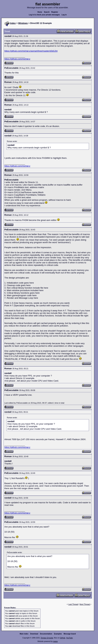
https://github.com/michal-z (17, 59)
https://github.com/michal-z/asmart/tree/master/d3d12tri (31, 51)
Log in (64, 15)
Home (40, 12)
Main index (24, 634)
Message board (70, 634)
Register (55, 12)
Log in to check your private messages (44, 15)
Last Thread (73, 604)
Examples (58, 634)
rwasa (55, 641)
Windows (23, 23)
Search (47, 12)
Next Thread (85, 604)
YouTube (69, 638)
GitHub (63, 638)
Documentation (46, 634)
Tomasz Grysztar (47, 638)
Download (34, 634)
